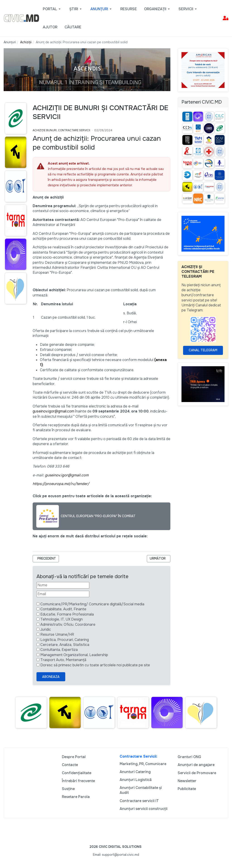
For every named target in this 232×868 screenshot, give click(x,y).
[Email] (63, 594)
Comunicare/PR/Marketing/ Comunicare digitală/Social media (92, 604)
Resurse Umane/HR (57, 634)
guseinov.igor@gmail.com (53, 411)
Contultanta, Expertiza (59, 650)
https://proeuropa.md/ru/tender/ (61, 484)
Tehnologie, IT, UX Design (62, 619)
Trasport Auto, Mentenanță (63, 660)
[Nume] (63, 585)
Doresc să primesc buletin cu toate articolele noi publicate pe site (95, 665)
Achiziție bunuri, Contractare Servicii (61, 130)
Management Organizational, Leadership (74, 655)
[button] (52, 9)
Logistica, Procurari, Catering (65, 640)
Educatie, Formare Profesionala (67, 614)
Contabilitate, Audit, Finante (63, 609)
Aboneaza (51, 677)
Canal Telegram (203, 350)
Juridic (46, 629)
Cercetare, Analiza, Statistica (65, 645)
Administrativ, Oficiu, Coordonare (68, 624)
